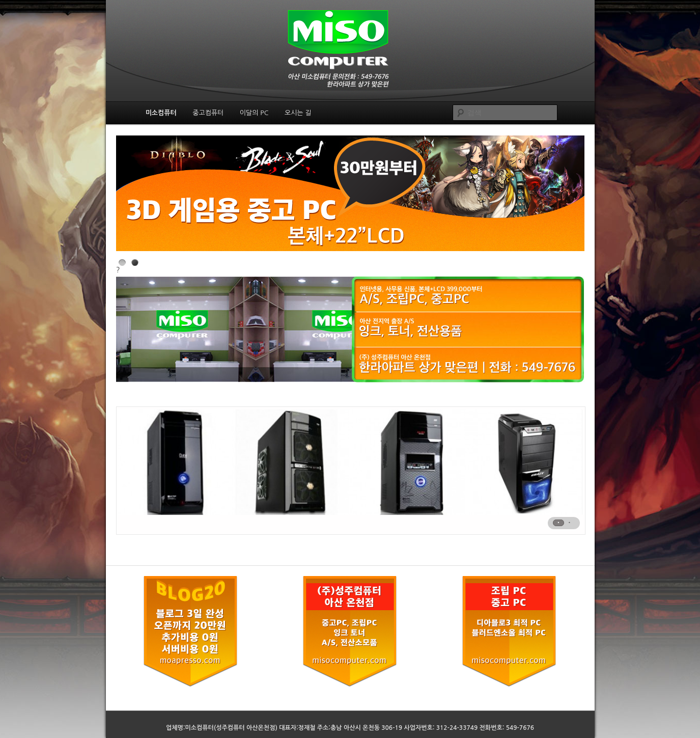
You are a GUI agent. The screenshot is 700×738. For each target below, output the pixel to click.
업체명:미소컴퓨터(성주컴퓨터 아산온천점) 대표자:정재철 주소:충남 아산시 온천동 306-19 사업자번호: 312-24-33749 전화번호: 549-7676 (350, 728)
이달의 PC (254, 113)
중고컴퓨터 (208, 113)
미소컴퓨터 (161, 113)
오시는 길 (298, 113)
